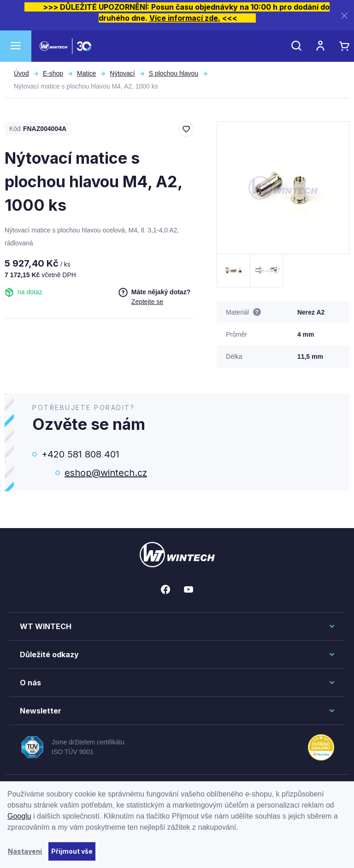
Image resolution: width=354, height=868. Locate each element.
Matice (86, 73)
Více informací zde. (185, 18)
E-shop (53, 73)
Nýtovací (122, 73)
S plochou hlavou (174, 73)
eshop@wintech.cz (106, 473)
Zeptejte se (147, 302)
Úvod (21, 73)
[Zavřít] (344, 15)
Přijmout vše (72, 851)
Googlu (19, 816)
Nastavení (25, 851)
